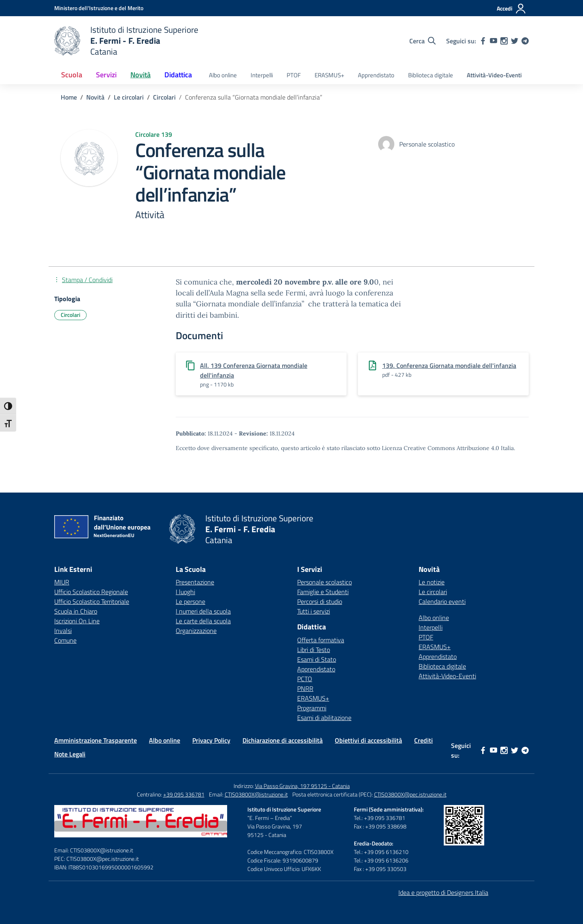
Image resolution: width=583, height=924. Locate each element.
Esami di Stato (317, 659)
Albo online (223, 75)
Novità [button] (140, 75)
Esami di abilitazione (324, 718)
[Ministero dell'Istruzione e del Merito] (99, 8)
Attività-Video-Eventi (494, 75)
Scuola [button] (72, 75)
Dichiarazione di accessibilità (283, 740)
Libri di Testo (314, 650)
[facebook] (483, 41)
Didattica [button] (178, 75)
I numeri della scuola (203, 611)
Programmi (312, 708)
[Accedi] (512, 8)
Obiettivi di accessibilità (368, 740)
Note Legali (70, 754)
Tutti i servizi (314, 611)
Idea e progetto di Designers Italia (443, 892)
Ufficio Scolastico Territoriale (92, 601)
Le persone (190, 601)
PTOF (294, 75)
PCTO (305, 679)
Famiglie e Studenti (323, 592)
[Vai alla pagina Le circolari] (129, 97)
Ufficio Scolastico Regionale (91, 592)
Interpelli (262, 75)
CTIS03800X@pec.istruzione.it (410, 794)
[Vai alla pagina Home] (69, 97)
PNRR (305, 688)
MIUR (62, 582)
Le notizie (432, 582)
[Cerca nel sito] (422, 41)
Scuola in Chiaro (76, 611)
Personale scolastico (324, 582)
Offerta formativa (321, 640)
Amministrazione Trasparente (96, 740)
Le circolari (433, 592)
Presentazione (195, 582)
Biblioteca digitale (431, 75)
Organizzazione (196, 631)
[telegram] (525, 41)
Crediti (423, 740)
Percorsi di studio (320, 601)
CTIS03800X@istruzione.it (256, 794)
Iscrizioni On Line (77, 621)
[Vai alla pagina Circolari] (164, 97)
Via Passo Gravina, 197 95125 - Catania (302, 786)
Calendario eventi (442, 601)
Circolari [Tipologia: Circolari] (70, 315)
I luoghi (185, 592)
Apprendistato (376, 75)
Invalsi (63, 631)
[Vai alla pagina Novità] (95, 97)
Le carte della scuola (203, 621)
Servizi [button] (106, 75)
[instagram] (504, 41)
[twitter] (515, 41)
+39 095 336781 (184, 794)
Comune (65, 640)
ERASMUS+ (329, 75)
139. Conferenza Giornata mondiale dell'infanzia (449, 365)
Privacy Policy (211, 740)
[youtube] (494, 41)
